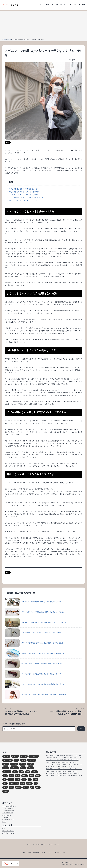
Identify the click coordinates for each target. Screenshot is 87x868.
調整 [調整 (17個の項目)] (5, 787)
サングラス (77, 5)
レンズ (69, 5)
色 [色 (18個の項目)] (36, 783)
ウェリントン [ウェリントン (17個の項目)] (34, 756)
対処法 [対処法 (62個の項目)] (25, 776)
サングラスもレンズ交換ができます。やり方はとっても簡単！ (34, 674)
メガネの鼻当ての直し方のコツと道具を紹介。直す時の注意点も (35, 643)
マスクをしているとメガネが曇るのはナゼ (23, 189)
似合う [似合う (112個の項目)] (31, 768)
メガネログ (71, 864)
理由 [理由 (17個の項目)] (24, 780)
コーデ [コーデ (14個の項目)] (23, 760)
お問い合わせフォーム (8, 833)
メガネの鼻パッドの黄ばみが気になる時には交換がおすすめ (33, 602)
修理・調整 (55, 5)
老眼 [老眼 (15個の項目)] (23, 783)
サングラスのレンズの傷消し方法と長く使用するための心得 (33, 664)
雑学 (83, 5)
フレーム (63, 5)
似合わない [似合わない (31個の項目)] (7, 772)
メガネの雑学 (6, 817)
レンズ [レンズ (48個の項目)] (23, 768)
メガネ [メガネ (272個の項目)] (31, 764)
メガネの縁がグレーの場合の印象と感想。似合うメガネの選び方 (35, 612)
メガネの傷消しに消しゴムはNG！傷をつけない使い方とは (33, 633)
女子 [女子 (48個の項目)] (12, 776)
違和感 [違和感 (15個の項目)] (19, 787)
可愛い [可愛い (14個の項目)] (35, 772)
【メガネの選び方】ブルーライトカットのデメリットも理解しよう (64, 764)
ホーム (42, 5)
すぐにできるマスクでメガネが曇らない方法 (24, 192)
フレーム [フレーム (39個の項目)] (14, 764)
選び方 (48, 5)
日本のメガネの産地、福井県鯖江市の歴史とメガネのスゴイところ (64, 762)
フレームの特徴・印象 (8, 811)
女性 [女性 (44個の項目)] (18, 776)
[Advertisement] (43, 24)
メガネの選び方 (7, 815)
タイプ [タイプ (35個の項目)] (6, 764)
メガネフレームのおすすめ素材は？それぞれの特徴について (62, 760)
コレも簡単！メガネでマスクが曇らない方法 (24, 195)
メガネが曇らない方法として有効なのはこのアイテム (27, 198)
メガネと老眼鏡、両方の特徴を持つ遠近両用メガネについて (62, 771)
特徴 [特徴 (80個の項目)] (18, 780)
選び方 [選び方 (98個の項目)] (26, 787)
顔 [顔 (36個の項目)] (32, 787)
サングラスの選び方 (8, 808)
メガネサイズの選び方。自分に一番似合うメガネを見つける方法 (63, 758)
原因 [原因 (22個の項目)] (28, 772)
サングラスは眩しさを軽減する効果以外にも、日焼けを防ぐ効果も (64, 776)
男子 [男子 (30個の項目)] (36, 780)
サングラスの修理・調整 (9, 806)
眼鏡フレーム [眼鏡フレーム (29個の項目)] (14, 783)
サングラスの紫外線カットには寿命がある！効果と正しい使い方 (35, 684)
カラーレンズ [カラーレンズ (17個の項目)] (8, 760)
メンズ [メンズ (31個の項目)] (6, 768)
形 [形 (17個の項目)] (5, 780)
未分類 (9, 39)
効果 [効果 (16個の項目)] (15, 772)
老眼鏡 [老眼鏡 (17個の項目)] (30, 783)
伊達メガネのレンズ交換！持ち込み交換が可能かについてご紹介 (63, 755)
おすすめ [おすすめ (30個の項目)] (15, 756)
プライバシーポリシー (8, 831)
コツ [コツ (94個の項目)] (17, 760)
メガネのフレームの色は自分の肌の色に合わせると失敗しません (63, 773)
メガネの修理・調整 (8, 813)
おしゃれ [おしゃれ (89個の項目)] (7, 756)
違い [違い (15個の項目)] (12, 787)
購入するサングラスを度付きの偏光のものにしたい (60, 767)
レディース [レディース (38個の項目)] (15, 768)
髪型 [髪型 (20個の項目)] (38, 787)
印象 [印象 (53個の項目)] (22, 772)
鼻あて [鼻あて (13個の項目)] (6, 791)
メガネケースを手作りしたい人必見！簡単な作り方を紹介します (35, 653)
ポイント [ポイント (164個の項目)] (23, 764)
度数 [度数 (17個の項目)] (38, 776)
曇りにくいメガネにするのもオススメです (23, 200)
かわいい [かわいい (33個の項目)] (24, 756)
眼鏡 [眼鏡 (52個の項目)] (5, 783)
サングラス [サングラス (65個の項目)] (32, 760)
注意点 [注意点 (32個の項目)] (11, 780)
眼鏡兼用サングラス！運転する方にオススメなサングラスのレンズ (64, 769)
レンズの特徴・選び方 (8, 820)
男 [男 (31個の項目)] (30, 780)
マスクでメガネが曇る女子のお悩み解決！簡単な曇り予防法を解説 (35, 695)
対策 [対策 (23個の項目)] (32, 776)
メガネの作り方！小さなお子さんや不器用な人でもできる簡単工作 (35, 622)
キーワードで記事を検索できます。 (14, 724)
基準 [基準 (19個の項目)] (5, 776)
